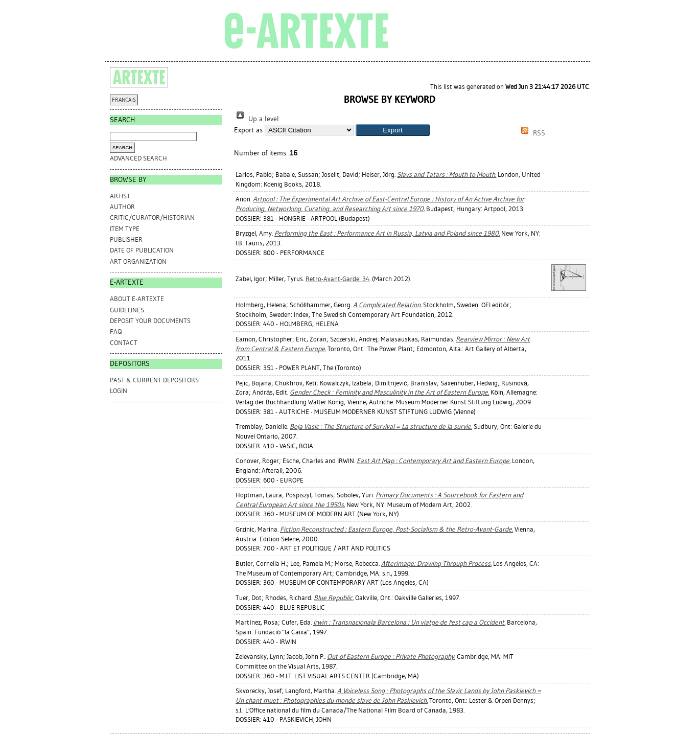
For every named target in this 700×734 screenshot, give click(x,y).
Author (122, 207)
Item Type (125, 229)
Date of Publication (142, 250)
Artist (120, 196)
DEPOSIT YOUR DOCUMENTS (150, 321)
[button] (393, 130)
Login (119, 391)
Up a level (256, 119)
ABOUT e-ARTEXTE (137, 299)
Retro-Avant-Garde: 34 (337, 279)
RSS (531, 133)
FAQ (116, 331)
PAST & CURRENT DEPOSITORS (154, 380)
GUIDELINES (127, 310)
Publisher (126, 239)
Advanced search (138, 158)
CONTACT (124, 343)
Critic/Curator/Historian (152, 217)
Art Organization (138, 261)
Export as (248, 130)
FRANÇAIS (124, 100)
